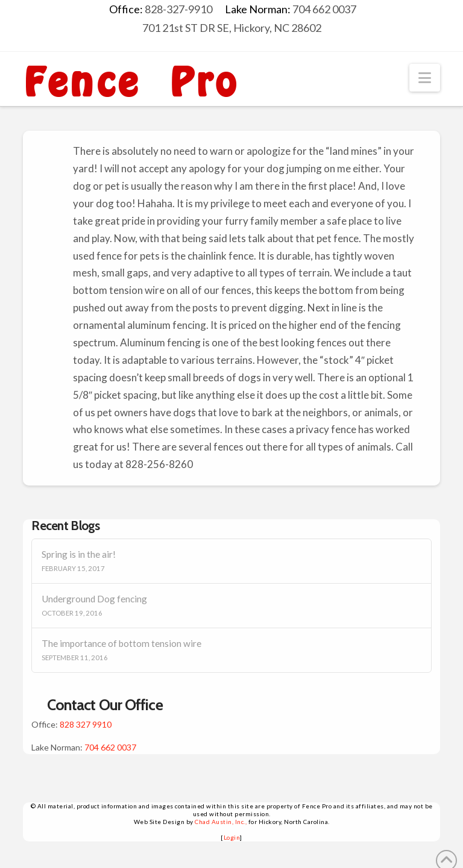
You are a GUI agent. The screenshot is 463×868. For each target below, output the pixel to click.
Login (232, 837)
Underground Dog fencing (94, 599)
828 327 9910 (86, 724)
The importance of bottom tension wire (121, 643)
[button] (425, 78)
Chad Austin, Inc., (221, 822)
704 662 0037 (110, 747)
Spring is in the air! (79, 554)
